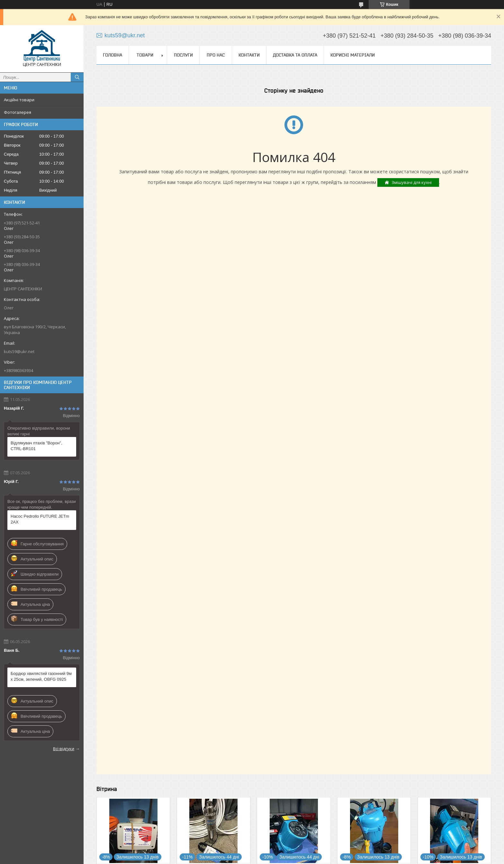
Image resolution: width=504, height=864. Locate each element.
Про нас (216, 55)
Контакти (249, 55)
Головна (113, 55)
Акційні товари (19, 100)
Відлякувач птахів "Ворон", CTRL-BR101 (36, 446)
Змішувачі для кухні (412, 182)
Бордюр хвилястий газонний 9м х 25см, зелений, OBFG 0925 (41, 676)
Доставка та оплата (295, 55)
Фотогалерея (18, 112)
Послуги (183, 55)
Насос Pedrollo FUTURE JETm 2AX (40, 519)
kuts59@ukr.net (19, 351)
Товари (145, 55)
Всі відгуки (64, 749)
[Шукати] (77, 77)
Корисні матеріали (353, 55)
